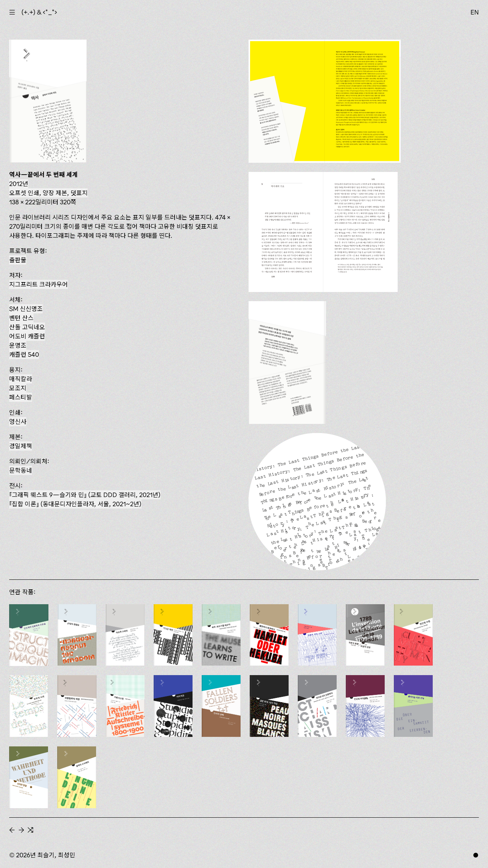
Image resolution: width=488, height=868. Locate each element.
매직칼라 (21, 379)
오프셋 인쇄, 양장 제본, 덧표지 (48, 193)
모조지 (18, 388)
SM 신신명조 (26, 309)
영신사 (18, 422)
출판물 (18, 260)
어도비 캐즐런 (27, 336)
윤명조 (18, 345)
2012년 (19, 184)
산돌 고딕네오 (27, 327)
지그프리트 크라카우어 (39, 284)
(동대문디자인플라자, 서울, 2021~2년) (75, 504)
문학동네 (21, 470)
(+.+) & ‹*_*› (39, 12)
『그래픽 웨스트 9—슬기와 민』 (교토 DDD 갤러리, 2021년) (85, 495)
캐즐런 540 (24, 355)
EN (475, 12)
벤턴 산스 (21, 318)
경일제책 (21, 446)
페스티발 (21, 397)
